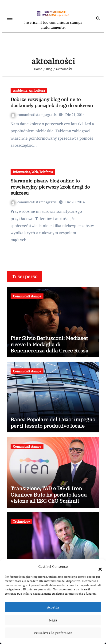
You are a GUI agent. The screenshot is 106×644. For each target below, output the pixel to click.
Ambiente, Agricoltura (29, 90)
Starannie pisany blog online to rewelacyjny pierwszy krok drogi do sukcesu (50, 187)
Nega (53, 620)
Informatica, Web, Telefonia (33, 172)
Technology (21, 521)
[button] (98, 566)
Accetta (53, 607)
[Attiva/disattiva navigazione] (10, 18)
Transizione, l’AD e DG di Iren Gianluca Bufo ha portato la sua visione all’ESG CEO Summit (49, 494)
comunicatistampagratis (34, 115)
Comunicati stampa (27, 296)
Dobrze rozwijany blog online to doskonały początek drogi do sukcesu (52, 102)
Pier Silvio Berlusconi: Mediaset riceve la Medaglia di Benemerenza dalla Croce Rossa (49, 344)
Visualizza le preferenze (53, 633)
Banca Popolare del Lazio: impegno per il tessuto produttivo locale (53, 422)
